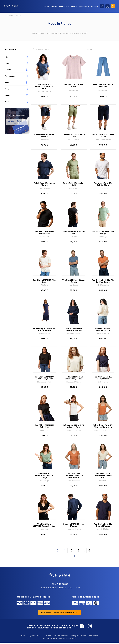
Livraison (47, 637)
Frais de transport (61, 637)
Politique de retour (78, 637)
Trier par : (89, 51)
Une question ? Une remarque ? (59, 614)
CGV (39, 637)
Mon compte (107, 6)
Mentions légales (28, 637)
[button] (46, 6)
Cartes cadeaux (60, 640)
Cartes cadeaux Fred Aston (17, 129)
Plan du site (93, 637)
